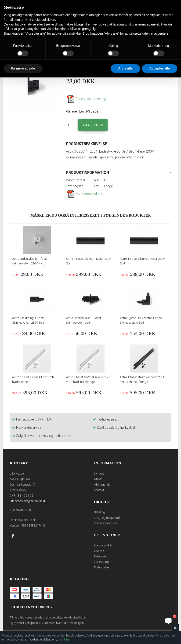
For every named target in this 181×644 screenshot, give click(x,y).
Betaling (100, 512)
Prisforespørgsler (106, 523)
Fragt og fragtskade (108, 518)
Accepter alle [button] (160, 68)
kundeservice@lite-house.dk (28, 501)
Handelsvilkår (103, 545)
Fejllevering (101, 562)
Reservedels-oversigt (86, 99)
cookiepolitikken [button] (44, 20)
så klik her (64, 640)
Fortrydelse (101, 567)
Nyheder (100, 474)
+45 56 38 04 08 (20, 510)
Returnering (102, 556)
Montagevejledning (85, 194)
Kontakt (99, 490)
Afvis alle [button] (125, 68)
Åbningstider (103, 485)
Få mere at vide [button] (23, 68)
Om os (98, 479)
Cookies (99, 551)
